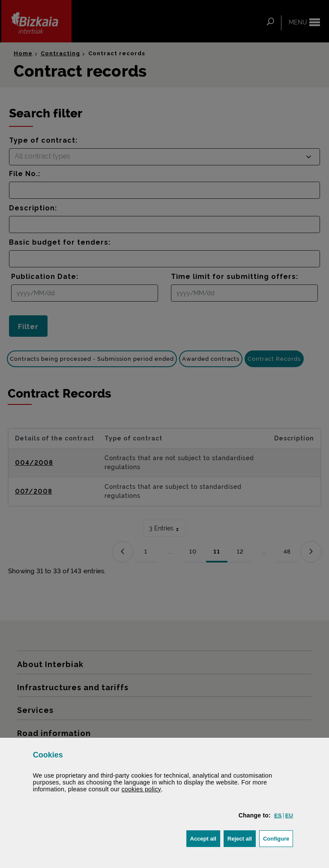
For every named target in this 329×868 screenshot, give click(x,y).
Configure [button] (278, 838)
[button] (278, 816)
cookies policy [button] (141, 789)
